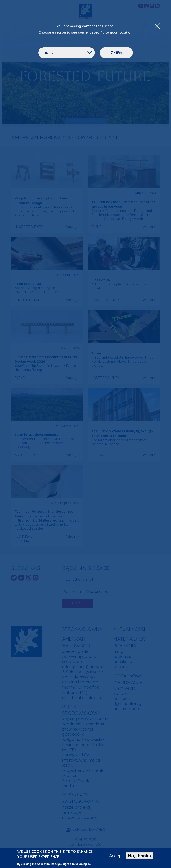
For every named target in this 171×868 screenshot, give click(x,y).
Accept (116, 856)
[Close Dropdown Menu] (157, 26)
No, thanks (139, 856)
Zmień (116, 53)
